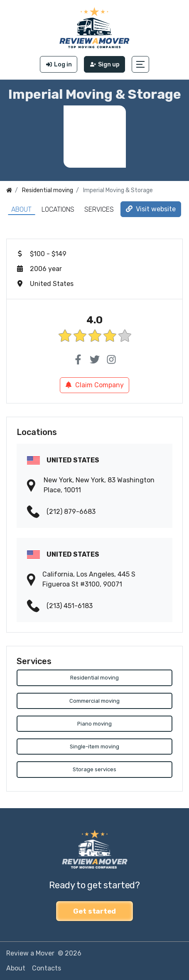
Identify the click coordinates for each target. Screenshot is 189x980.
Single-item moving (94, 747)
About (21, 209)
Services (99, 209)
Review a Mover (30, 953)
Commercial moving (94, 701)
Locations (58, 209)
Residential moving (94, 678)
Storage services (94, 770)
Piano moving (95, 724)
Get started (94, 911)
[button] (140, 64)
